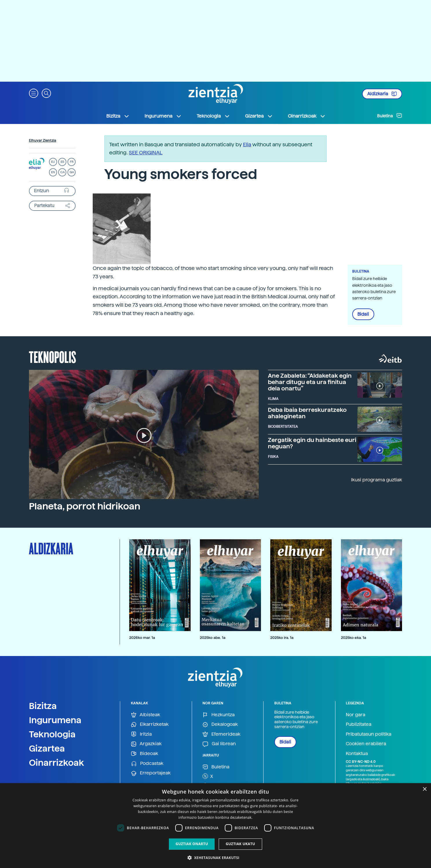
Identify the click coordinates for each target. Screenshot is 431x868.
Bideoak (145, 754)
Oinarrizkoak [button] (307, 116)
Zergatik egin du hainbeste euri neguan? (312, 443)
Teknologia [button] (213, 116)
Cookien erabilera (366, 744)
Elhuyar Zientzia (43, 140)
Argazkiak (146, 744)
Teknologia (52, 734)
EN (53, 172)
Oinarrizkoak (56, 763)
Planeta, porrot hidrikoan (85, 506)
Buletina (390, 116)
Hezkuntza (219, 715)
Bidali (363, 314)
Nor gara (356, 715)
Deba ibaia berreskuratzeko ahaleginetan (307, 413)
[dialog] (216, 826)
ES (62, 162)
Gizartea (47, 748)
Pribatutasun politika (369, 734)
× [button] (424, 789)
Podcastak (147, 764)
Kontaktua (357, 753)
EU (53, 162)
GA (72, 172)
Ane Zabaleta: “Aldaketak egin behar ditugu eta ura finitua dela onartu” (310, 382)
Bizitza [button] (118, 116)
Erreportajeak (151, 773)
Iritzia (141, 734)
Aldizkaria (382, 94)
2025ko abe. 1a (213, 638)
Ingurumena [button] (163, 116)
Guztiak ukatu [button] (240, 844)
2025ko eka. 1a (354, 638)
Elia (247, 144)
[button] (34, 93)
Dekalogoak (220, 724)
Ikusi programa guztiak (377, 480)
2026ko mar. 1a (142, 638)
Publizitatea (359, 724)
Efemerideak (221, 734)
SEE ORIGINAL (146, 152)
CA (62, 172)
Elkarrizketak (150, 724)
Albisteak (146, 715)
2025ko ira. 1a (282, 638)
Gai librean (219, 744)
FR (72, 162)
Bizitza (43, 706)
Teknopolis (53, 357)
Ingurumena (55, 720)
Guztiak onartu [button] (192, 844)
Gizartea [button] (259, 116)
